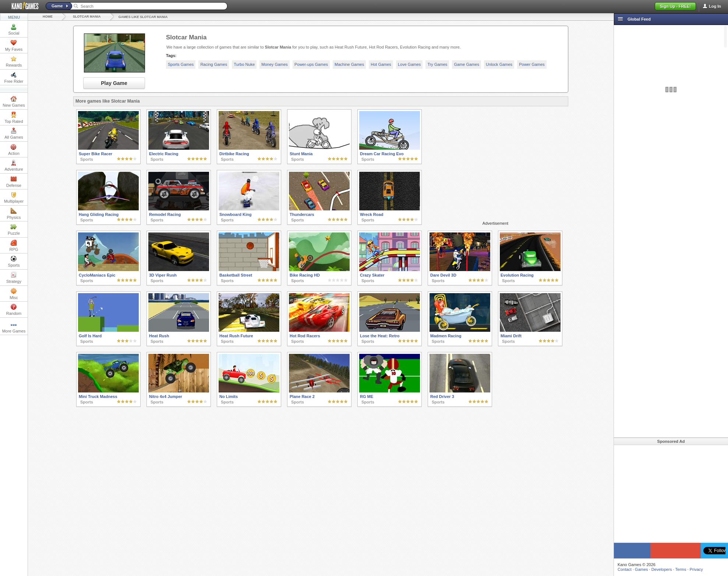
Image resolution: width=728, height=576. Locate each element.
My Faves (14, 46)
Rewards (14, 61)
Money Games (275, 64)
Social (14, 29)
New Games (14, 102)
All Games (14, 134)
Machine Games (349, 64)
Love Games (409, 64)
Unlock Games (499, 64)
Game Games (466, 64)
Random (14, 310)
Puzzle (14, 230)
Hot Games (381, 64)
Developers (662, 569)
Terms (681, 569)
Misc (14, 294)
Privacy (696, 569)
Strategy (14, 278)
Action (14, 150)
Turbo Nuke (244, 64)
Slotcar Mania (87, 17)
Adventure (14, 166)
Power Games (532, 64)
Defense (14, 182)
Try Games (437, 64)
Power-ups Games (311, 64)
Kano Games (22, 6)
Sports (14, 262)
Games (641, 569)
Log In (715, 6)
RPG (14, 246)
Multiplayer (14, 198)
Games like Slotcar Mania (143, 17)
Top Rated (14, 118)
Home (48, 17)
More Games (14, 327)
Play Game (114, 83)
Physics (14, 214)
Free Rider (14, 78)
